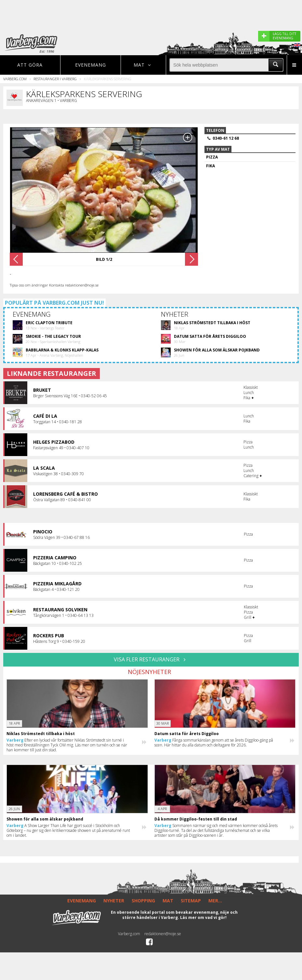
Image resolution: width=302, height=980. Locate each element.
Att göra (30, 65)
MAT (168, 901)
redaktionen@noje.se (163, 934)
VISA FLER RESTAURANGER (151, 659)
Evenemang (91, 65)
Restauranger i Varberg (55, 79)
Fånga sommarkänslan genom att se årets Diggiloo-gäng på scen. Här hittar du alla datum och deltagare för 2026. (214, 743)
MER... (215, 901)
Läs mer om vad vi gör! (203, 917)
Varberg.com (15, 79)
